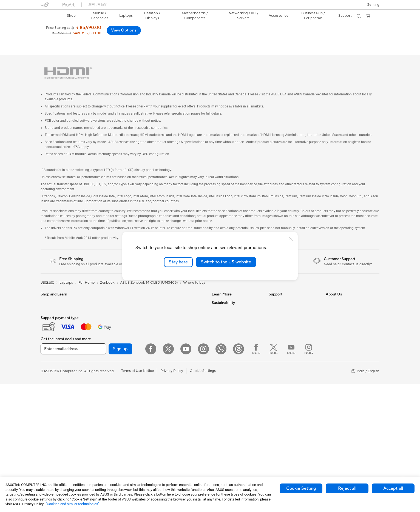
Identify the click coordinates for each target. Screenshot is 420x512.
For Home (49, 328)
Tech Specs (131, 40)
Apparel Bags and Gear (173, 374)
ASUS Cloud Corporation (346, 344)
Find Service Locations (287, 303)
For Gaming (50, 361)
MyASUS (276, 369)
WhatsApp (277, 377)
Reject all (347, 488)
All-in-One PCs (109, 311)
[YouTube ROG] (291, 477)
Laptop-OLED (103, 40)
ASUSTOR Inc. (337, 336)
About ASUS (336, 295)
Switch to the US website (226, 262)
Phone (46, 303)
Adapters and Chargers (173, 382)
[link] (50, 16)
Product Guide (223, 328)
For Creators (51, 345)
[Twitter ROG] (274, 477)
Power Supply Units (113, 369)
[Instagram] (203, 477)
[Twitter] (168, 477)
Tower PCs (106, 303)
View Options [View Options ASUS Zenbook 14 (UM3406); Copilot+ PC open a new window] (361, 30)
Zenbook (107, 275)
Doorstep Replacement (288, 414)
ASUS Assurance (282, 406)
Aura (215, 369)
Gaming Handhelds (56, 311)
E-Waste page (337, 319)
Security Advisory (283, 352)
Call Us (274, 336)
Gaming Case (108, 352)
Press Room (335, 328)
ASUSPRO (220, 303)
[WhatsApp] (221, 477)
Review (154, 40)
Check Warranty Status (288, 319)
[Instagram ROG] (309, 477)
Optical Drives (109, 385)
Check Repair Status (285, 295)
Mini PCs (104, 319)
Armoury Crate (224, 360)
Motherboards (109, 336)
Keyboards (163, 349)
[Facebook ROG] (256, 477)
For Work (48, 336)
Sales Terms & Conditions (289, 344)
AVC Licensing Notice (229, 336)
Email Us (276, 328)
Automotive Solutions (229, 311)
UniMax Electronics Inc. (345, 352)
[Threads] (239, 477)
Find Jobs (334, 369)
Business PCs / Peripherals (313, 16)
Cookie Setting (301, 488)
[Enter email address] (73, 477)
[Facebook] (151, 477)
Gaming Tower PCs (113, 295)
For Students (51, 353)
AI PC (216, 344)
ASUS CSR (335, 360)
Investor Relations (340, 311)
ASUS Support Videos (287, 360)
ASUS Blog (221, 319)
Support (174, 40)
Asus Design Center (228, 295)
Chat (273, 385)
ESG (215, 385)
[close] (291, 239)
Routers (160, 311)
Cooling (104, 361)
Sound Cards (108, 377)
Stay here (178, 262)
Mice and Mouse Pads (171, 357)
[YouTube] (186, 477)
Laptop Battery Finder (287, 422)
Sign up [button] (120, 477)
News (330, 303)
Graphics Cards (110, 344)
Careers (332, 377)
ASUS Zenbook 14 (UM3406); (94, 29)
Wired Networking (169, 332)
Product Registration (286, 311)
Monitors (48, 378)
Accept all (393, 488)
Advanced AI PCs (226, 352)
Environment (222, 394)
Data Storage (165, 295)
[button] (373, 5)
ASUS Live (277, 431)
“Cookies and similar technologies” (73, 504)
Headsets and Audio (170, 365)
